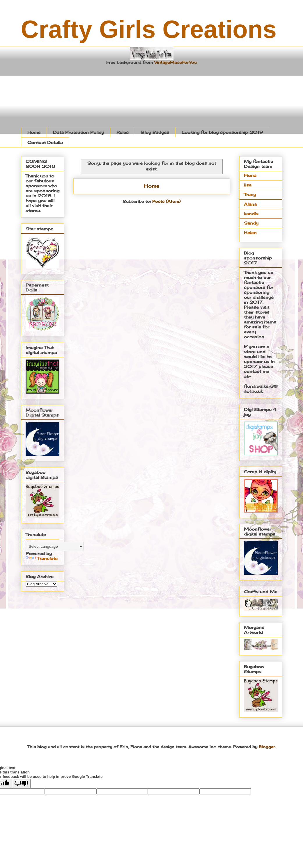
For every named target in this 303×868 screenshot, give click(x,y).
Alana (250, 204)
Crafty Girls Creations (149, 29)
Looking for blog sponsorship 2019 (222, 132)
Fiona (250, 175)
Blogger (267, 747)
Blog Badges (155, 132)
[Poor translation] (21, 783)
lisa (248, 185)
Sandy (251, 223)
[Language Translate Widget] (55, 546)
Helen (250, 233)
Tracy (250, 194)
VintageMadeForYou (175, 62)
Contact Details (45, 142)
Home (34, 132)
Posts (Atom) (166, 201)
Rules (123, 132)
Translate (42, 558)
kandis (251, 214)
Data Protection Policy (78, 132)
